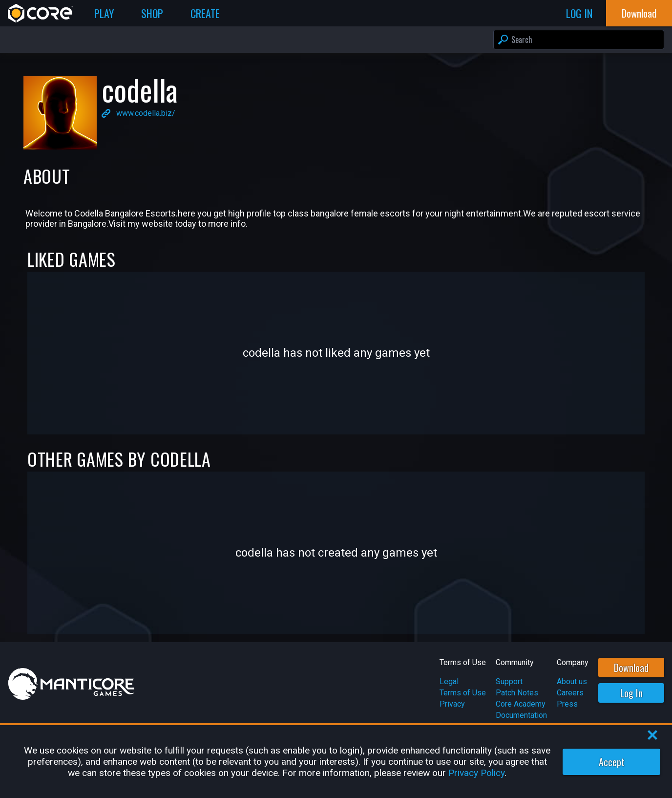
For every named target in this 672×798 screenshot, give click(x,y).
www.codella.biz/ (146, 113)
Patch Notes (517, 693)
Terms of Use (463, 693)
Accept (612, 762)
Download (631, 668)
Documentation (521, 715)
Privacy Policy (476, 773)
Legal (449, 681)
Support (509, 681)
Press (567, 704)
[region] (336, 762)
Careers (570, 693)
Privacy (452, 704)
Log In (631, 693)
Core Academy (521, 704)
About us (572, 681)
